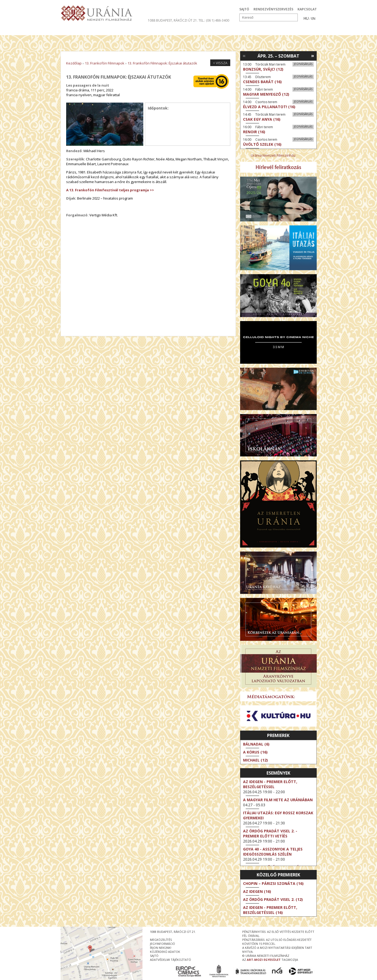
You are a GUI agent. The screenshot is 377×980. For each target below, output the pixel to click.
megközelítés (161, 940)
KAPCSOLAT (307, 9)
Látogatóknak (198, 30)
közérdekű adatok (165, 952)
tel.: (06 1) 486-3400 (214, 20)
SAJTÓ (244, 9)
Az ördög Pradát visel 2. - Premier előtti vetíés (270, 833)
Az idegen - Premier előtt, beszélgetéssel (270, 784)
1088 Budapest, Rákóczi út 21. (173, 20)
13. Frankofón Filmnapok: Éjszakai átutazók (162, 63)
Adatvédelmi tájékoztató (170, 960)
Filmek (73, 30)
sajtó (154, 956)
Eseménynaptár (245, 30)
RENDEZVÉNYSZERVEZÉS (273, 9)
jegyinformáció (162, 944)
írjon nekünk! (161, 948)
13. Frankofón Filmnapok (105, 63)
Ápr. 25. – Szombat (278, 56)
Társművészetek (109, 30)
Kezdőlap (74, 63)
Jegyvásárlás (303, 64)
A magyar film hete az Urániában (278, 800)
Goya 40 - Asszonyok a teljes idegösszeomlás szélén (273, 852)
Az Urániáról (154, 30)
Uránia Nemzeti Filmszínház (273, 155)
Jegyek (280, 30)
